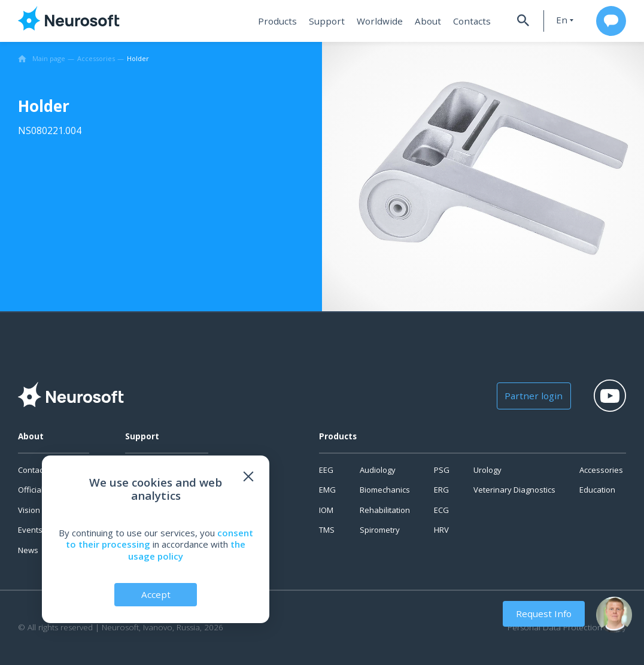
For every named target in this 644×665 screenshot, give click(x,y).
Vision (29, 510)
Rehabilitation (385, 510)
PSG (442, 470)
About (426, 21)
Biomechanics (385, 490)
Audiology (378, 470)
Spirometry (380, 530)
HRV (441, 530)
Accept (156, 594)
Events (30, 530)
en (559, 20)
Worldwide (380, 21)
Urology (487, 470)
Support (329, 21)
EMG (327, 490)
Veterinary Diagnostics (514, 490)
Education (597, 490)
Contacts (469, 21)
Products (282, 21)
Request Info (545, 614)
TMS (327, 530)
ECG (441, 510)
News (28, 550)
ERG (441, 490)
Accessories (601, 470)
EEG (326, 470)
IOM (326, 510)
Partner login (532, 396)
